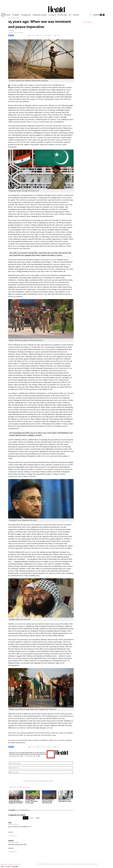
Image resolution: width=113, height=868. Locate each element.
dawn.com (94, 864)
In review (52, 15)
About (3, 866)
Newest (31, 818)
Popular (38, 818)
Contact (8, 866)
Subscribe (15, 866)
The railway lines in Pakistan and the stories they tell (48, 801)
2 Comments (42, 35)
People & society (40, 15)
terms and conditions (57, 864)
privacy (47, 864)
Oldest (26, 818)
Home (8, 15)
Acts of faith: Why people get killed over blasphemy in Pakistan (16, 801)
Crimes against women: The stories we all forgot (32, 801)
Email (50, 35)
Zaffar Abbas (12, 31)
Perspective (26, 15)
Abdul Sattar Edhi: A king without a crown (65, 801)
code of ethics (70, 864)
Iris (70, 15)
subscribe (37, 735)
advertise (41, 864)
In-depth (16, 15)
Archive (76, 15)
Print (57, 35)
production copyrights (83, 864)
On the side (62, 15)
